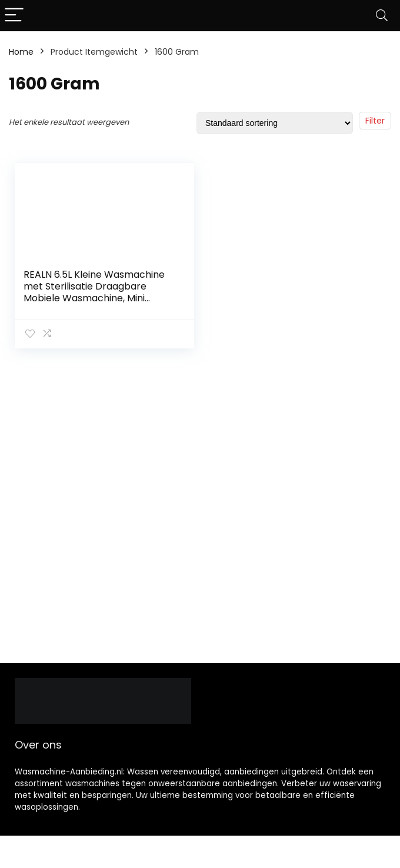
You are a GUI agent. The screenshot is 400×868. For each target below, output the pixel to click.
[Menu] (14, 16)
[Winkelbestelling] (275, 123)
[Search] (382, 16)
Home (21, 52)
